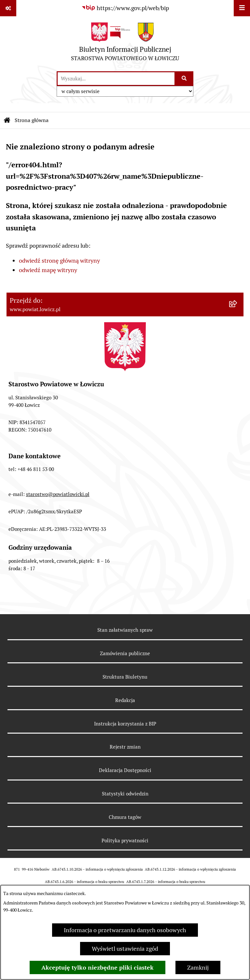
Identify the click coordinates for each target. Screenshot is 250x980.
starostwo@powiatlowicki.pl (58, 494)
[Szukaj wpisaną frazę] (184, 79)
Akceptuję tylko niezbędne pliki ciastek (97, 967)
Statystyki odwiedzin (125, 794)
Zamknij (198, 967)
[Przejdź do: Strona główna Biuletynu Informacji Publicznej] (7, 120)
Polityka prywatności (125, 841)
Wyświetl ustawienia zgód (125, 949)
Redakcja (125, 700)
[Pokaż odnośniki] (8, 8)
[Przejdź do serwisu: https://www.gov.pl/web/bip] (125, 8)
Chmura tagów (125, 817)
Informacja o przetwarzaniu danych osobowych (125, 930)
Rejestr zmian (125, 747)
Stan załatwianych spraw (125, 630)
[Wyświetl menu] (242, 8)
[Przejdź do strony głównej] (125, 43)
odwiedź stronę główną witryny (59, 261)
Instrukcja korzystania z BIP (125, 724)
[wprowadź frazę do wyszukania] (116, 79)
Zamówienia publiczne (125, 653)
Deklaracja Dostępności (125, 770)
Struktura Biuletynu (125, 677)
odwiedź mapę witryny (48, 270)
